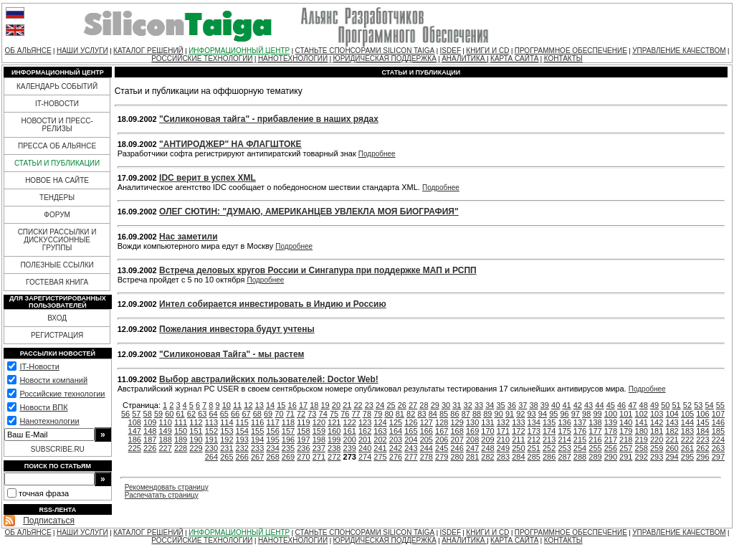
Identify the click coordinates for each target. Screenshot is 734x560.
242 (396, 448)
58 (148, 414)
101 (626, 414)
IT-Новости (39, 366)
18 (314, 405)
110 (165, 422)
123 (365, 422)
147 (135, 431)
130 (472, 422)
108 (135, 422)
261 (687, 448)
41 (566, 405)
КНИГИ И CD (487, 51)
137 (580, 422)
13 (259, 405)
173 (534, 431)
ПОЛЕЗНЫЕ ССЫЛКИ (57, 265)
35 (501, 405)
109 (150, 422)
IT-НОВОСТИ (57, 104)
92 (520, 414)
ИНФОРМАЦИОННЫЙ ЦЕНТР (239, 51)
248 (487, 448)
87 (466, 414)
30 (446, 405)
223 (702, 440)
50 (665, 405)
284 (518, 457)
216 (595, 440)
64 (213, 414)
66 (235, 414)
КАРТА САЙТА (514, 58)
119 (303, 422)
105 (687, 414)
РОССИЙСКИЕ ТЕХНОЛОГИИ (202, 58)
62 (191, 414)
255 (595, 448)
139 (611, 422)
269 (288, 457)
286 (549, 457)
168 (457, 431)
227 (165, 448)
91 (510, 414)
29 (435, 405)
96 (564, 414)
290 (611, 457)
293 (657, 457)
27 (413, 405)
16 (292, 405)
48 (644, 405)
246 (457, 448)
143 (672, 422)
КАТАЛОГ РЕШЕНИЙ (148, 51)
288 (580, 457)
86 (454, 414)
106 (702, 414)
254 (580, 448)
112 (196, 422)
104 (672, 414)
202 (380, 440)
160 (334, 431)
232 (242, 448)
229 (196, 448)
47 (632, 405)
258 (642, 448)
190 (196, 440)
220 (657, 440)
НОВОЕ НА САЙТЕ (57, 180)
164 (396, 431)
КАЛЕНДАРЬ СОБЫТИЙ (57, 86)
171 (503, 431)
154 (242, 431)
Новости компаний (53, 380)
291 (626, 457)
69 (268, 414)
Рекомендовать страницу (167, 487)
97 (576, 414)
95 (553, 414)
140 (626, 422)
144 (687, 422)
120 (319, 422)
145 (702, 422)
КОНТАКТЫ (563, 58)
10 (227, 405)
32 (468, 405)
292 (642, 457)
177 (595, 431)
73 (312, 414)
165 (411, 431)
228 (181, 448)
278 (426, 457)
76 (345, 414)
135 (549, 422)
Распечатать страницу (162, 495)
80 (389, 414)
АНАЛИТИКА (464, 58)
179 (626, 431)
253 (564, 448)
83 (421, 414)
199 (334, 440)
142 (657, 422)
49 (654, 405)
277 (411, 457)
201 (365, 440)
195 (272, 440)
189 (181, 440)
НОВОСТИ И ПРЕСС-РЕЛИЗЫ (57, 125)
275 (380, 457)
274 (365, 457)
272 (334, 457)
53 (698, 405)
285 (534, 457)
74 (323, 414)
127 (426, 422)
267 (257, 457)
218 (626, 440)
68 (257, 414)
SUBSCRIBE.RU (58, 449)
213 (549, 440)
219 (642, 440)
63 (202, 414)
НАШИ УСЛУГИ (82, 51)
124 (380, 422)
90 (499, 414)
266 (242, 457)
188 (165, 440)
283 (503, 457)
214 (564, 440)
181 (657, 431)
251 (534, 448)
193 (242, 440)
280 (457, 457)
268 (272, 457)
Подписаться (49, 521)
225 (135, 448)
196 (288, 440)
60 (169, 414)
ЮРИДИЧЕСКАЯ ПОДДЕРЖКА (385, 58)
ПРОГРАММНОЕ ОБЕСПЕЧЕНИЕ (571, 51)
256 (611, 448)
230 (211, 448)
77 (356, 414)
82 (411, 414)
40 (556, 405)
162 (365, 431)
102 (642, 414)
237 (319, 448)
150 (181, 431)
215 (580, 440)
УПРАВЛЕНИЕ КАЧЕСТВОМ (679, 51)
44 (599, 405)
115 (242, 422)
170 (487, 431)
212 (534, 440)
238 (334, 448)
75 (334, 414)
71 (290, 414)
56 (125, 414)
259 (657, 448)
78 (367, 414)
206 (442, 440)
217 (611, 440)
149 (165, 431)
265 (227, 457)
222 (687, 440)
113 (211, 422)
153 (227, 431)
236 (303, 448)
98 (586, 414)
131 (487, 422)
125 (396, 422)
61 (181, 414)
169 (472, 431)
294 (672, 457)
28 (424, 405)
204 (411, 440)
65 (224, 414)
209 (487, 440)
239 (350, 448)
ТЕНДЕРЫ (57, 198)
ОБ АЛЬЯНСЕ (28, 51)
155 (257, 431)
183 (687, 431)
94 (543, 414)
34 (490, 405)
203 (396, 440)
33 (479, 405)
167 (442, 431)
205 (426, 440)
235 (288, 448)
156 (272, 431)
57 (136, 414)
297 (718, 457)
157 (288, 431)
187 (150, 440)
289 (595, 457)
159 (319, 431)
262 (702, 448)
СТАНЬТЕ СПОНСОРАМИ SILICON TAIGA (365, 51)
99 (597, 414)
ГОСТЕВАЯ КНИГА (57, 282)
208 (472, 440)
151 (196, 431)
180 (642, 431)
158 (303, 431)
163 (380, 431)
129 (457, 422)
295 (687, 457)
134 (534, 422)
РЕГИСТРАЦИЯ (57, 335)
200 (350, 440)
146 (718, 422)
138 (595, 422)
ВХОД (57, 318)
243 (411, 448)
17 (303, 405)
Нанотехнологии (49, 421)
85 (444, 414)
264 (211, 457)
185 (718, 431)
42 (578, 405)
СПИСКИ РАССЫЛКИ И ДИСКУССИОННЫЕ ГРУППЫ (57, 240)
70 (279, 414)
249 (503, 448)
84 (433, 414)
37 (523, 405)
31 (457, 405)
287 (564, 457)
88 (477, 414)
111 (181, 422)
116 (257, 422)
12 (248, 405)
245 (442, 448)
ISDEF (451, 51)
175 (564, 431)
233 (257, 448)
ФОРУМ (57, 215)
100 (611, 414)
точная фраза (44, 493)
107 (718, 414)
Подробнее (377, 154)
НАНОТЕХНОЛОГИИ (293, 58)
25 (391, 405)
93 (532, 414)
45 (611, 405)
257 (626, 448)
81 (400, 414)
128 (442, 422)
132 (503, 422)
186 (135, 440)
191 (211, 440)
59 (158, 414)
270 (303, 457)
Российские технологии (62, 394)
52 (687, 405)
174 (549, 431)
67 (246, 414)
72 (301, 414)
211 (518, 440)
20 (336, 405)
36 (512, 405)
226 (150, 448)
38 (533, 405)
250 (518, 448)
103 (657, 414)
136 (564, 422)
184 (702, 431)
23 (369, 405)
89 (487, 414)
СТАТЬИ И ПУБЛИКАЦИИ (57, 163)
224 (718, 440)
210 (503, 440)
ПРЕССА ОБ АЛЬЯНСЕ (57, 146)
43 (588, 405)
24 (380, 405)
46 (621, 405)
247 (472, 448)
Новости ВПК (43, 407)
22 (358, 405)
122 (350, 422)
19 (325, 405)
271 (319, 457)
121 (334, 422)
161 (350, 431)
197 (303, 440)
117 (272, 422)
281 (472, 457)
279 (442, 457)
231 (227, 448)
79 (378, 414)
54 (709, 405)
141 (642, 422)
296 (702, 457)
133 (518, 422)
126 (411, 422)
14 (270, 405)
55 (720, 405)
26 (402, 405)
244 (426, 448)
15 (281, 405)
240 (365, 448)
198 (319, 440)
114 (227, 422)
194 (257, 440)
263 (718, 448)
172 (518, 431)
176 (580, 431)
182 (672, 431)
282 (487, 457)
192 (227, 440)
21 (347, 405)
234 (272, 448)
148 (150, 431)
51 (677, 405)
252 (549, 448)
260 (672, 448)
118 (288, 422)
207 (457, 440)
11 (237, 405)
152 (211, 431)
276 (396, 457)
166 (426, 431)
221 (672, 440)
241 (380, 448)
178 (611, 431)
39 (545, 405)
